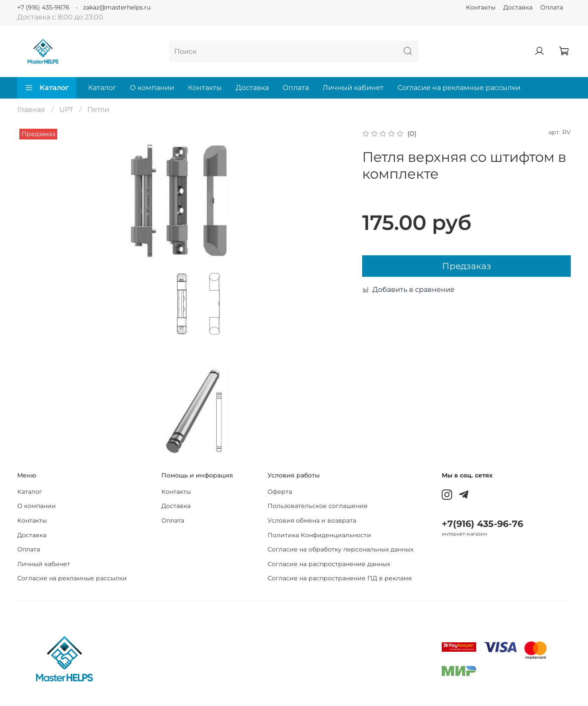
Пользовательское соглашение (318, 506)
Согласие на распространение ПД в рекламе (340, 578)
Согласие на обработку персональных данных (340, 549)
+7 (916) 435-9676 (43, 7)
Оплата (552, 7)
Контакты (481, 7)
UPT (66, 110)
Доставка (518, 7)
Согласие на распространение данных (329, 564)
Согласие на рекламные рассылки (459, 88)
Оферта (280, 492)
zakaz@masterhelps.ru (117, 7)
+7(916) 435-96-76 (482, 524)
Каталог (47, 88)
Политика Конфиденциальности (319, 535)
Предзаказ (467, 266)
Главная (31, 110)
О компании (152, 88)
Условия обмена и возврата (312, 520)
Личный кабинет (353, 88)
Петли (98, 110)
